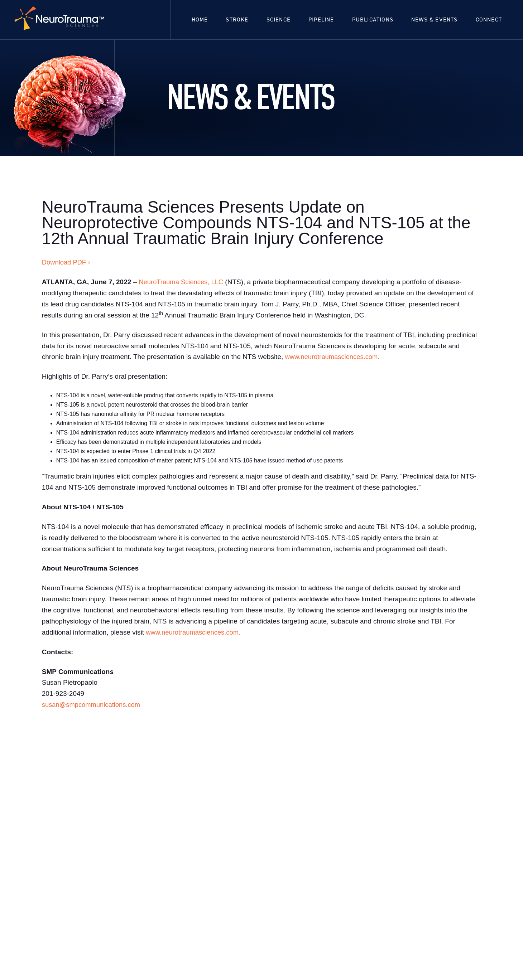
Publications (373, 20)
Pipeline (321, 20)
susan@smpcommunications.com (93, 705)
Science (279, 20)
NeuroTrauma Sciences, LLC (182, 282)
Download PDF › (67, 262)
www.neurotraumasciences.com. (334, 357)
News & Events (435, 20)
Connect (489, 20)
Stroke (237, 20)
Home (200, 20)
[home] (61, 20)
